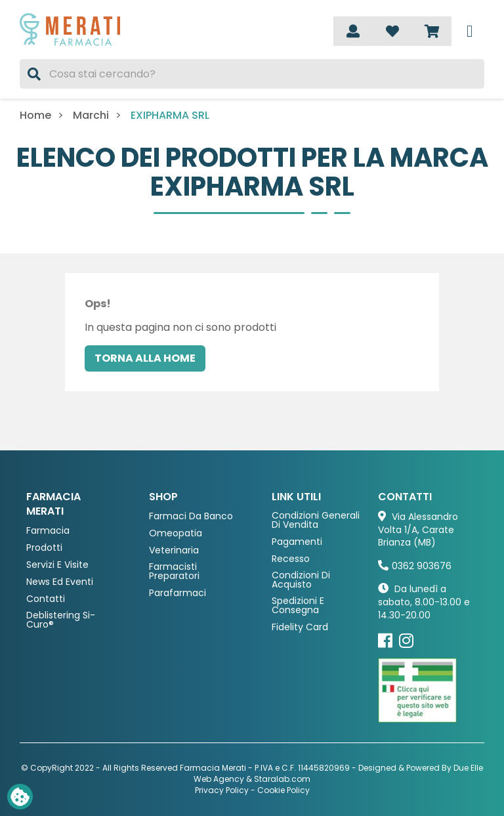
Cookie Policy (283, 790)
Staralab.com (282, 779)
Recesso (291, 559)
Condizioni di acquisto (301, 580)
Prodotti (44, 548)
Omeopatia (176, 533)
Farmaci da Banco (191, 516)
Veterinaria (174, 550)
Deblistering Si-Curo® (61, 620)
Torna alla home (145, 358)
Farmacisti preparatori (174, 571)
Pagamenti (297, 542)
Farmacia (48, 531)
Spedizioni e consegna (298, 606)
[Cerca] (252, 74)
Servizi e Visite (57, 565)
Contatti (46, 599)
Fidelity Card (300, 627)
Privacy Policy (222, 790)
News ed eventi (60, 582)
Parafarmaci (178, 593)
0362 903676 (422, 566)
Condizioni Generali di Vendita (316, 520)
